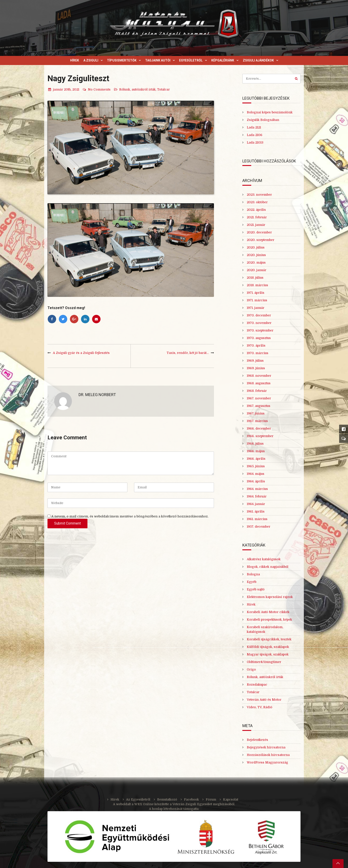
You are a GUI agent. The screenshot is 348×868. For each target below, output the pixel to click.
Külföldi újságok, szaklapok (268, 647)
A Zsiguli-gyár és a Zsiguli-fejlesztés (81, 353)
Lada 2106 (255, 135)
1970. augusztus (259, 338)
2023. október (257, 202)
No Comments (96, 89)
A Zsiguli (91, 60)
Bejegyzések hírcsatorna (266, 747)
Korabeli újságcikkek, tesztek (269, 639)
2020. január (257, 270)
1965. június (256, 466)
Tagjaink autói (158, 60)
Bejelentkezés (257, 740)
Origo (251, 669)
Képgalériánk (223, 60)
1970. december (259, 315)
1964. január (256, 504)
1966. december (259, 428)
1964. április (256, 481)
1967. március (257, 421)
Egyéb (252, 582)
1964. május (256, 474)
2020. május (256, 262)
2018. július (255, 278)
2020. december (259, 232)
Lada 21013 (255, 142)
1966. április (256, 459)
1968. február (257, 391)
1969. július (255, 361)
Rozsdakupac (257, 685)
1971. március (257, 300)
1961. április (256, 511)
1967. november (259, 398)
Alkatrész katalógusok (264, 559)
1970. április (256, 345)
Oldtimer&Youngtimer (264, 662)
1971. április (256, 293)
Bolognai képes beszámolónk (270, 112)
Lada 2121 (254, 127)
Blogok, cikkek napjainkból (268, 567)
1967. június (256, 413)
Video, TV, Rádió (260, 707)
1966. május (256, 451)
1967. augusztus (259, 406)
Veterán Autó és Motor (264, 700)
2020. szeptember (261, 240)
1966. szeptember (260, 436)
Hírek (75, 60)
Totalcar (163, 89)
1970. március (258, 353)
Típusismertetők (122, 60)
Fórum (211, 799)
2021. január (256, 225)
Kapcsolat (231, 799)
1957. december (259, 527)
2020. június (256, 255)
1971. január (256, 308)
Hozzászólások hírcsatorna (268, 755)
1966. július (255, 444)
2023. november (259, 195)
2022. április (256, 210)
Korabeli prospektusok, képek (269, 619)
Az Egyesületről (138, 799)
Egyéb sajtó (256, 589)
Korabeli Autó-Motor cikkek (268, 612)
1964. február (257, 496)
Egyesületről (191, 60)
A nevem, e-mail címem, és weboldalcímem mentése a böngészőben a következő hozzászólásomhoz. (130, 516)
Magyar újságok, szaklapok (268, 654)
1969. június (256, 368)
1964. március (257, 489)
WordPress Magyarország (267, 762)
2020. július (256, 247)
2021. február (257, 217)
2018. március (257, 285)
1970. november (259, 323)
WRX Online (144, 804)
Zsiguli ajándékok (258, 60)
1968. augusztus (259, 383)
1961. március (257, 519)
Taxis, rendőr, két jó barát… (188, 353)
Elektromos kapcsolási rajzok (270, 597)
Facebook (191, 799)
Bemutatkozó (167, 799)
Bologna (253, 574)
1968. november (259, 376)
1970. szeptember (260, 330)
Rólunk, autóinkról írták (137, 89)
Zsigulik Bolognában (263, 120)
